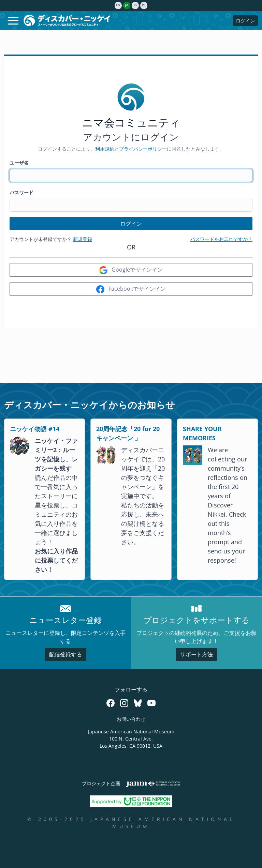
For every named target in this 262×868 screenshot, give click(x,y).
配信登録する (65, 654)
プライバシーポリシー (143, 149)
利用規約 (105, 149)
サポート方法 (196, 654)
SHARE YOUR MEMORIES (202, 433)
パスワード (21, 192)
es (135, 5)
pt (144, 5)
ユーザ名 (19, 163)
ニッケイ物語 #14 (35, 429)
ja (127, 5)
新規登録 (83, 239)
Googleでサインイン (131, 270)
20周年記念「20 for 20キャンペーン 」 (128, 433)
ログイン (245, 21)
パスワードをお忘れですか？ (221, 239)
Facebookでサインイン (131, 289)
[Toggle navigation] (13, 20)
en (118, 5)
